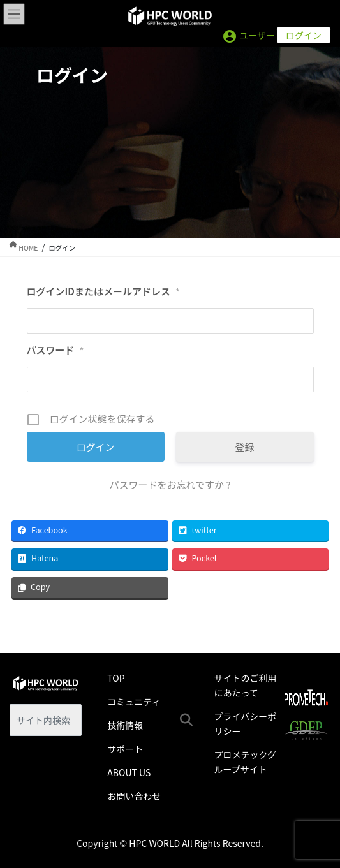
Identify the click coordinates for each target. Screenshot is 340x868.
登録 (244, 447)
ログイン (304, 35)
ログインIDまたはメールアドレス (103, 291)
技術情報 (125, 725)
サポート (125, 749)
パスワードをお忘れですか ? (170, 484)
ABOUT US (129, 772)
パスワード (55, 350)
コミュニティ (134, 702)
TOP (116, 678)
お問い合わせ (134, 796)
